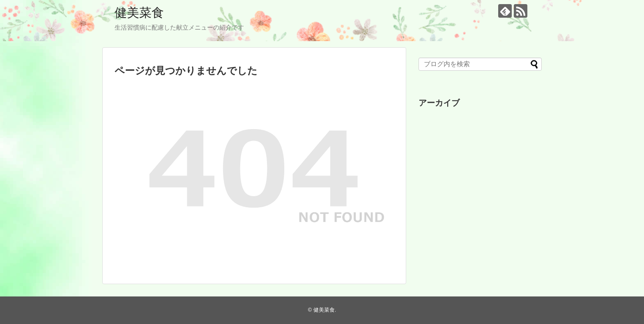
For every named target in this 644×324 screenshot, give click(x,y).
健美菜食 (139, 13)
